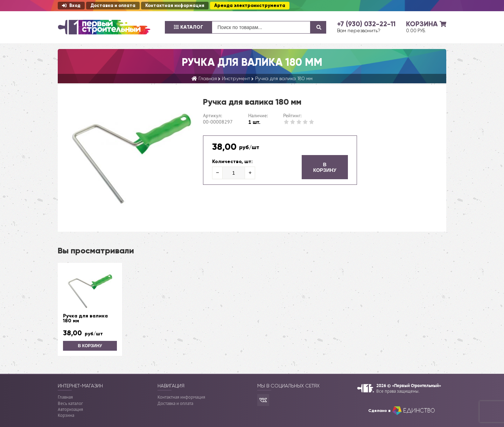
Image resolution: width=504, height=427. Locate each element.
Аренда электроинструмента (250, 6)
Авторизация (70, 409)
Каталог (188, 27)
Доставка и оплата (113, 6)
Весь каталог (70, 403)
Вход (71, 6)
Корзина (66, 415)
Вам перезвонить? (359, 30)
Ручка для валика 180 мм (85, 318)
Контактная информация (175, 6)
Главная (65, 397)
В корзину (325, 167)
